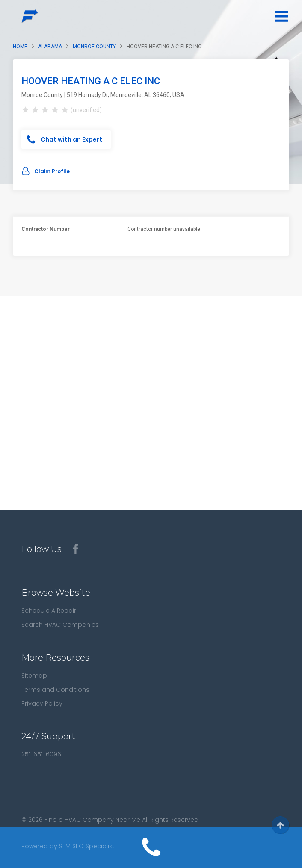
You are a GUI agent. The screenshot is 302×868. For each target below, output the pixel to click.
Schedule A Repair (49, 611)
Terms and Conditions (55, 690)
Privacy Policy (42, 703)
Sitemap (34, 676)
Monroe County (94, 47)
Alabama (50, 47)
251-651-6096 (41, 754)
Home (20, 47)
